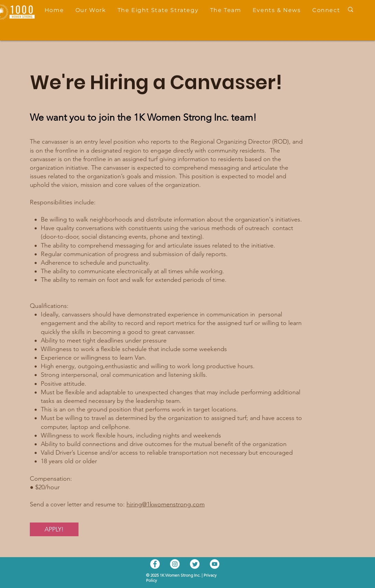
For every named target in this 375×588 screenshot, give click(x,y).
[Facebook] (155, 564)
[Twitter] (195, 564)
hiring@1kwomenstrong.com (166, 504)
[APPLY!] (54, 529)
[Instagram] (175, 564)
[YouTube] (215, 564)
